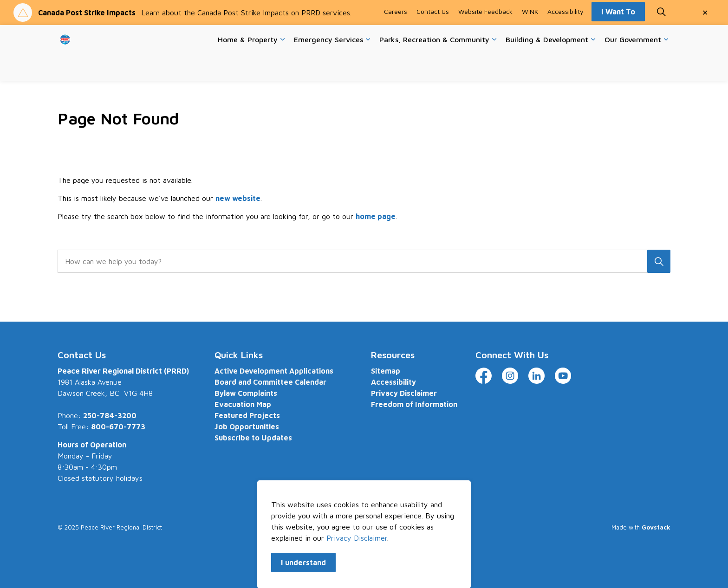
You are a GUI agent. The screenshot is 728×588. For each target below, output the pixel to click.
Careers (396, 39)
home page (376, 216)
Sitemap (386, 371)
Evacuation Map (243, 404)
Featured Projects (247, 415)
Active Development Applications (274, 371)
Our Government (633, 66)
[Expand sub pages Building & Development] (593, 67)
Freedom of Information (414, 404)
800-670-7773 (118, 426)
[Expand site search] (661, 39)
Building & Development (547, 66)
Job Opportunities (247, 426)
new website (238, 198)
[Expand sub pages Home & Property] (282, 67)
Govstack (656, 527)
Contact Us (433, 39)
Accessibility (565, 39)
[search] (361, 261)
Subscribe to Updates (253, 438)
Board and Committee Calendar (270, 382)
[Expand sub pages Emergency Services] (368, 67)
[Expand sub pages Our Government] (666, 67)
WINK (530, 39)
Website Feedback (485, 39)
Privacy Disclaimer (404, 393)
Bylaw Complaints (246, 393)
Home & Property (248, 66)
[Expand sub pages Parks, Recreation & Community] (494, 67)
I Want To (618, 39)
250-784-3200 (110, 415)
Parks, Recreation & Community (434, 66)
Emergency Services (328, 66)
